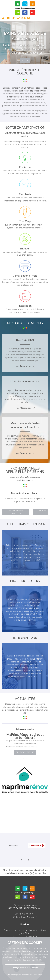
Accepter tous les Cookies (25, 967)
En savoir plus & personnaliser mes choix (25, 975)
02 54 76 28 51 (27, 914)
